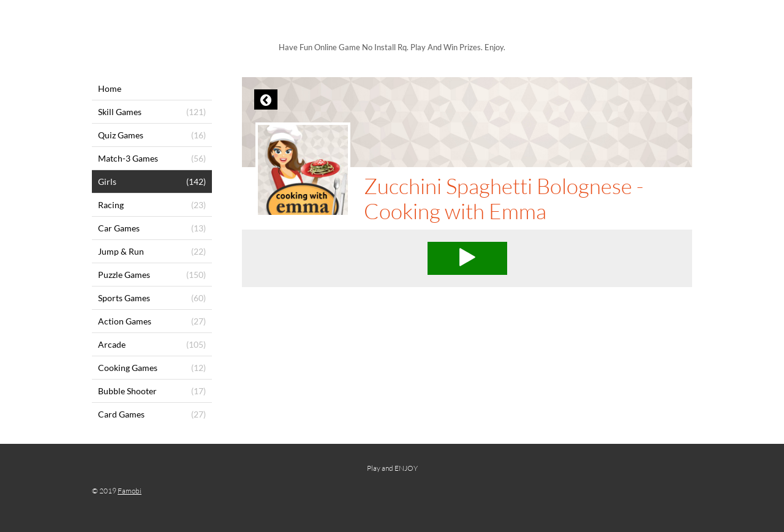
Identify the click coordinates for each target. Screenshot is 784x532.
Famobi (130, 491)
